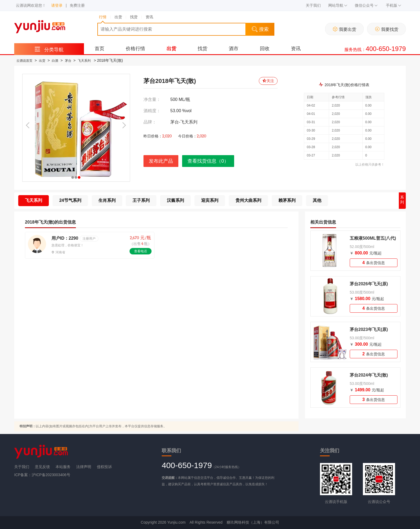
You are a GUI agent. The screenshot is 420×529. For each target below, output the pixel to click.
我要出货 (345, 29)
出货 (171, 49)
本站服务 (63, 467)
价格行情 (135, 49)
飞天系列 (84, 61)
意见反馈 (42, 467)
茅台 (68, 61)
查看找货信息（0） (208, 161)
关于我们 (313, 5)
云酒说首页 (24, 61)
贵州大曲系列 (248, 200)
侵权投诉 (104, 467)
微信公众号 (366, 5)
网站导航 (338, 5)
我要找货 (387, 29)
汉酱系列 (175, 200)
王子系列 (141, 200)
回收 (265, 49)
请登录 (57, 5)
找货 (202, 49)
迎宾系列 (210, 200)
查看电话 (141, 251)
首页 (100, 49)
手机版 (394, 5)
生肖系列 (107, 200)
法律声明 (84, 467)
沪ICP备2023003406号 (51, 475)
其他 (317, 200)
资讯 (296, 49)
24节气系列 (70, 200)
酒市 (234, 49)
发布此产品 (161, 161)
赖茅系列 (287, 200)
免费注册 (77, 5)
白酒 (55, 61)
